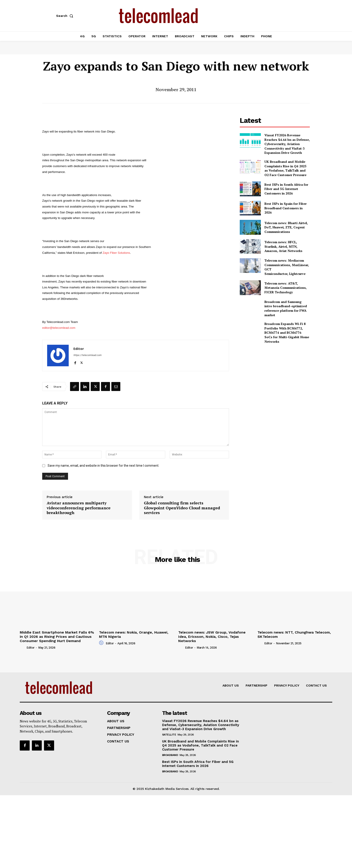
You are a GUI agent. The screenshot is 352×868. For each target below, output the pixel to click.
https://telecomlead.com (87, 355)
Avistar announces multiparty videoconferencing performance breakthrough (79, 508)
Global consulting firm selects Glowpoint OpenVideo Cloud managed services (182, 508)
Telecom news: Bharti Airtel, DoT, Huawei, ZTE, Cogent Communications (286, 227)
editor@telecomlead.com (59, 328)
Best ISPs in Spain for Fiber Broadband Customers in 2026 (286, 208)
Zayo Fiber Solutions (116, 253)
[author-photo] (23, 647)
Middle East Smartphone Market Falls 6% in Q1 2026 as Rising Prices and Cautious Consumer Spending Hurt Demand (57, 637)
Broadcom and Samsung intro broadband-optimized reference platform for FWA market (286, 308)
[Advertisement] (275, 379)
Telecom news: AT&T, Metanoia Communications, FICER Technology (286, 288)
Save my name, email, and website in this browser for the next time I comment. (103, 466)
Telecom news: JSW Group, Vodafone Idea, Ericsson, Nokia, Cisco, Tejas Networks (212, 637)
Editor (79, 349)
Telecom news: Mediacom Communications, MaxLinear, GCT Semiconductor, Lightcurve (287, 267)
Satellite (169, 735)
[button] (66, 16)
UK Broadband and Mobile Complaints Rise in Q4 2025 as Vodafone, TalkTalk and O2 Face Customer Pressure (285, 168)
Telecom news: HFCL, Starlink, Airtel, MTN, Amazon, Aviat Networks (283, 246)
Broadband (170, 755)
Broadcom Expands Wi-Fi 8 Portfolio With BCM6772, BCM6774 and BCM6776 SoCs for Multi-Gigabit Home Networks (287, 332)
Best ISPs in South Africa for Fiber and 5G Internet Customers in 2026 (286, 189)
